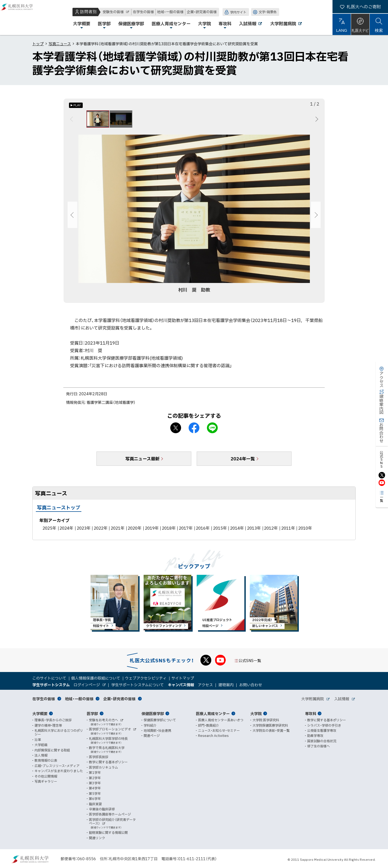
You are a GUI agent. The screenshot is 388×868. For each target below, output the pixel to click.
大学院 (256, 713)
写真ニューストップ (59, 511)
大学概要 (40, 713)
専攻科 (311, 713)
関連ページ (152, 736)
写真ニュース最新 (142, 462)
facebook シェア (194, 431)
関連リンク (97, 838)
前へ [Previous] (72, 121)
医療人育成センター (213, 713)
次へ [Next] (316, 121)
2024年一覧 (243, 462)
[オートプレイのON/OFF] (76, 105)
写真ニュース (60, 44)
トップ (38, 44)
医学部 (92, 713)
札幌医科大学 (22, 17)
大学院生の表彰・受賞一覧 (271, 730)
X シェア (176, 431)
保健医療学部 (153, 713)
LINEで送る (212, 431)
